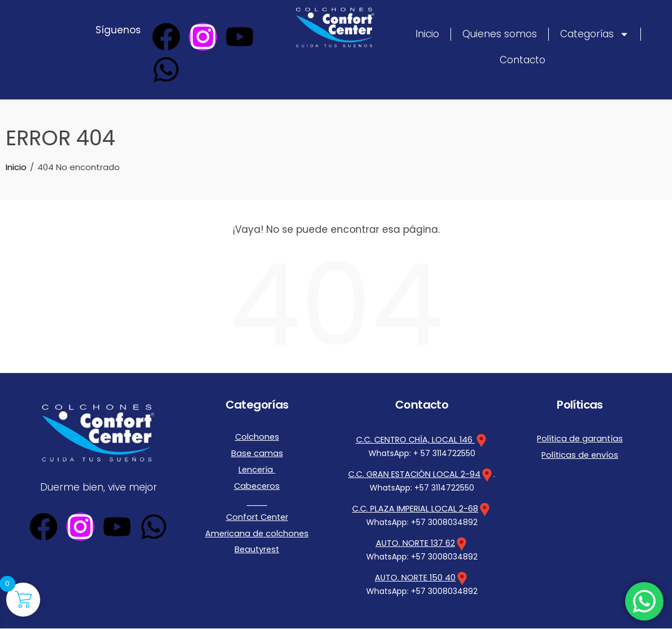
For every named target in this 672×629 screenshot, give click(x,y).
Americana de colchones (257, 524)
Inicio (427, 34)
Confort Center (257, 510)
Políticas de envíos (580, 453)
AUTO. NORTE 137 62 (415, 543)
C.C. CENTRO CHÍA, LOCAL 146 (422, 440)
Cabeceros (257, 480)
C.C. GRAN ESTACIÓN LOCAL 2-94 (414, 474)
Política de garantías (580, 438)
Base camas (257, 451)
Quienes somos (500, 34)
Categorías (595, 34)
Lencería (257, 466)
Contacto (523, 60)
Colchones (257, 436)
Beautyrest (257, 539)
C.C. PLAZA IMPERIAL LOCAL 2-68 (415, 509)
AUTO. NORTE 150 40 (415, 578)
